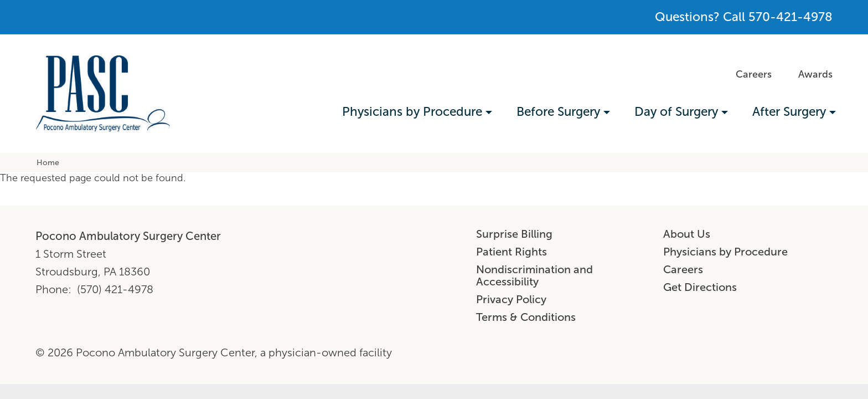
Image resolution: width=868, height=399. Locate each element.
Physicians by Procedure (412, 112)
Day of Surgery (676, 112)
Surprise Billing (514, 234)
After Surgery (789, 112)
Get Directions (700, 287)
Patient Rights (512, 252)
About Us (687, 234)
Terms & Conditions (526, 317)
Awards (815, 74)
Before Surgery (558, 112)
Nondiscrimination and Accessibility (534, 275)
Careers (754, 74)
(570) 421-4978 (115, 289)
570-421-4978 (790, 17)
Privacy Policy (511, 299)
